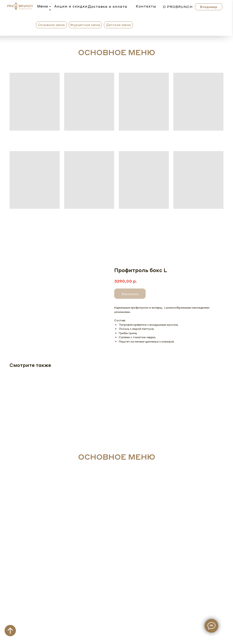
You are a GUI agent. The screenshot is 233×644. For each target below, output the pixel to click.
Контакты (146, 6)
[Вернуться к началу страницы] (10, 631)
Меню (43, 6)
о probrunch (178, 7)
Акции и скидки (71, 6)
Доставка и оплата (108, 6)
